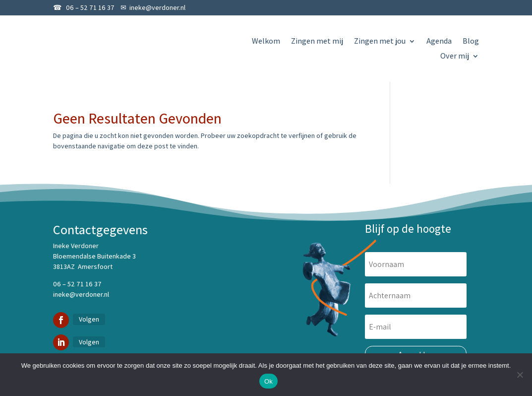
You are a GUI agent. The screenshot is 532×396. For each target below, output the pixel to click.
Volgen (89, 319)
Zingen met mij (317, 42)
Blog (471, 42)
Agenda (439, 42)
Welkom (266, 42)
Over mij (455, 57)
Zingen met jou (380, 42)
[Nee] (520, 375)
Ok (268, 381)
